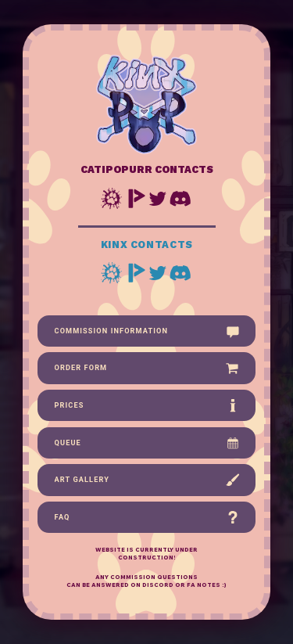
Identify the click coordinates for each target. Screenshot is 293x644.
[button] (112, 198)
